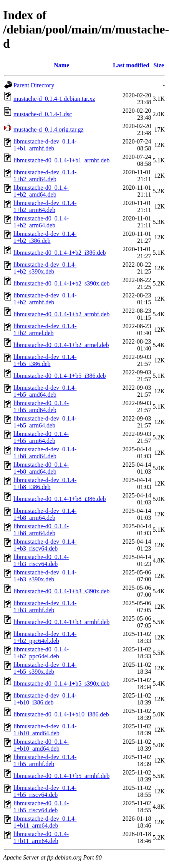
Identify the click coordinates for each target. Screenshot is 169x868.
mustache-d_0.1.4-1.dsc (43, 114)
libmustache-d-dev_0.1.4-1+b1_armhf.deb (45, 145)
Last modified (131, 65)
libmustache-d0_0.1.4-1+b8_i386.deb (60, 499)
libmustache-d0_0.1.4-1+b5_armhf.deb (61, 776)
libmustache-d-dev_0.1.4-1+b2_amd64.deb (45, 176)
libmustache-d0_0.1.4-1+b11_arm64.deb (41, 837)
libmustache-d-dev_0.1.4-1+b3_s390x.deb (45, 576)
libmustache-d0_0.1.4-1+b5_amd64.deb (41, 406)
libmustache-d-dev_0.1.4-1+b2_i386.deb (45, 237)
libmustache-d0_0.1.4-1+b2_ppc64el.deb (41, 653)
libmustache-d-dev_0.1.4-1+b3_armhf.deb (45, 607)
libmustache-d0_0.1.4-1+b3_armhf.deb (61, 622)
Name (61, 65)
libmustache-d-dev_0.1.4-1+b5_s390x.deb (45, 668)
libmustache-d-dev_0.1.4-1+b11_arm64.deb (45, 822)
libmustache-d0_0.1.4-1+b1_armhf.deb (61, 160)
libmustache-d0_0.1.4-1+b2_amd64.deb (41, 191)
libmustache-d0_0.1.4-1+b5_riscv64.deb (41, 807)
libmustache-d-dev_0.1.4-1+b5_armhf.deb (45, 760)
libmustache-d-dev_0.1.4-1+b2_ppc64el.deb (45, 637)
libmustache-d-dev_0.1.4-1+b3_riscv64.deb (45, 545)
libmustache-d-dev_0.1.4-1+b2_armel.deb (45, 330)
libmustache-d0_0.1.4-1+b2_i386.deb (60, 253)
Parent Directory (34, 85)
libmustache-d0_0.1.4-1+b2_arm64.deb (41, 222)
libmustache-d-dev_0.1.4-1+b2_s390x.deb (45, 268)
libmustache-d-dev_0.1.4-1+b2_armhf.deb (45, 299)
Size (159, 65)
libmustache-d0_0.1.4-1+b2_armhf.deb (61, 314)
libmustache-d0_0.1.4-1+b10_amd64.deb (41, 745)
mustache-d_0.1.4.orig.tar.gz (49, 129)
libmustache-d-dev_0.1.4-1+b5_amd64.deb (45, 391)
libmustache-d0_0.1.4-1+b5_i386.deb (60, 376)
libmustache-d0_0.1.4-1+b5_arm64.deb (41, 437)
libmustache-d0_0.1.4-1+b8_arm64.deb (41, 530)
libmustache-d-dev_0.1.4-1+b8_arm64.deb (45, 514)
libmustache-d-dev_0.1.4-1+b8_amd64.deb (45, 453)
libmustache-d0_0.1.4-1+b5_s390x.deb (61, 684)
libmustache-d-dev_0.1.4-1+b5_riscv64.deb (45, 791)
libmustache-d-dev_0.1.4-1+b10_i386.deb (45, 699)
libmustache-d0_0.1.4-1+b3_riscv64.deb (41, 560)
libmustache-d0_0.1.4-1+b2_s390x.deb (61, 283)
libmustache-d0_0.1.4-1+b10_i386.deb (61, 714)
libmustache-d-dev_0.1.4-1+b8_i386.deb (45, 483)
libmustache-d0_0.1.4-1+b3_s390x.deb (61, 591)
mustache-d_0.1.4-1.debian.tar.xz (54, 99)
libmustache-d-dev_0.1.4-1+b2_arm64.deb (45, 206)
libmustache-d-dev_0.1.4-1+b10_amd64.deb (45, 730)
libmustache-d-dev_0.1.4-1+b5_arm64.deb (45, 422)
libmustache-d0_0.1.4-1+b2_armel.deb (61, 345)
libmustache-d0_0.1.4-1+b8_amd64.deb (41, 468)
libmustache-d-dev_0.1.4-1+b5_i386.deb (45, 360)
